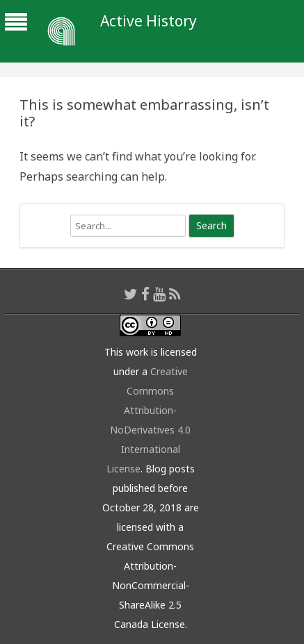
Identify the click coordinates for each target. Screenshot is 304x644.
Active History (149, 21)
